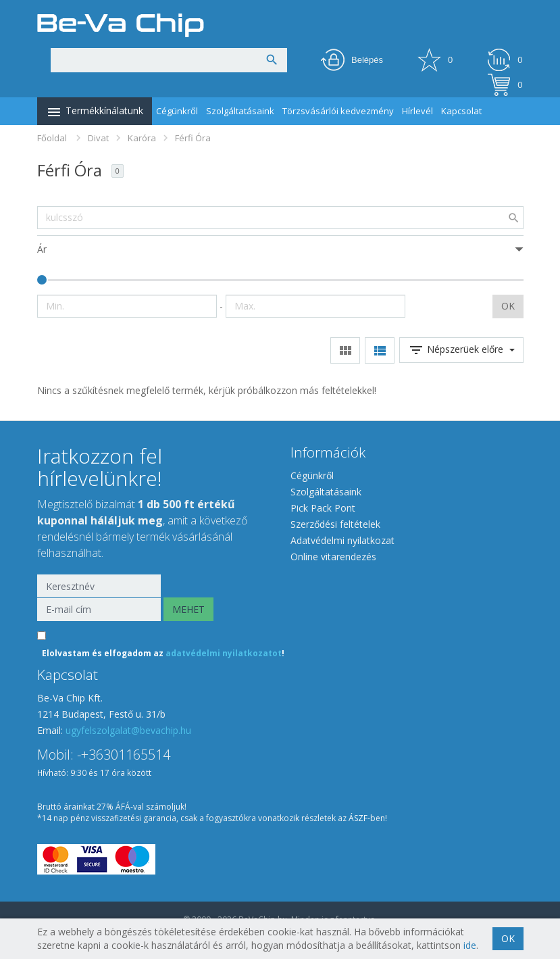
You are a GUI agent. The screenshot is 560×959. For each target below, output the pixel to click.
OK (508, 306)
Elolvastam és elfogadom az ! (163, 653)
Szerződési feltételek (335, 524)
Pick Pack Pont (323, 508)
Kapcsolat (461, 111)
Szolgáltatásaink (240, 111)
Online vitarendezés (333, 557)
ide (470, 945)
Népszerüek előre (461, 350)
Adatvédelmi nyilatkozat (342, 540)
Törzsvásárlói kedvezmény (338, 111)
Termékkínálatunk (95, 112)
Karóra (142, 138)
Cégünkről (177, 111)
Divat (98, 138)
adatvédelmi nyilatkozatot (224, 653)
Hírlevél (417, 111)
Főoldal (52, 138)
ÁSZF (358, 818)
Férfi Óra (193, 138)
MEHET (188, 609)
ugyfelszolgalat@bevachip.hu (128, 730)
